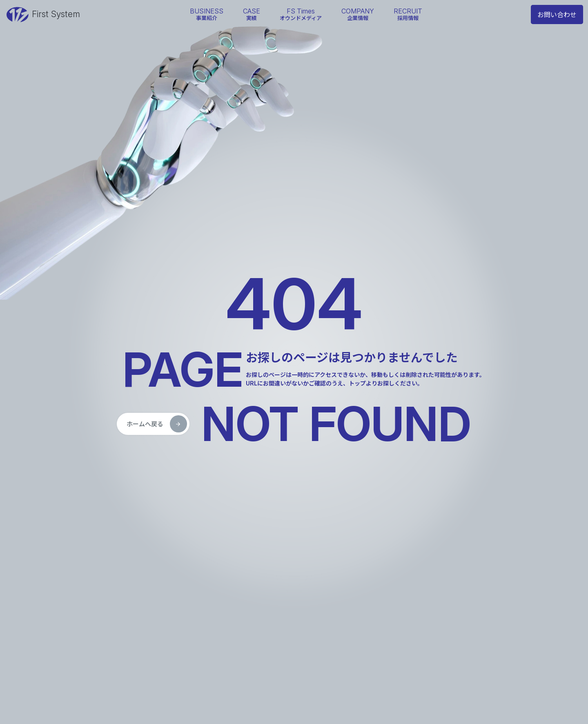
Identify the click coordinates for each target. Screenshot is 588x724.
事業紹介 (207, 14)
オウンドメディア (301, 14)
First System (43, 15)
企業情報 (358, 14)
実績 (252, 14)
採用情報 (408, 14)
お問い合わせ (557, 15)
